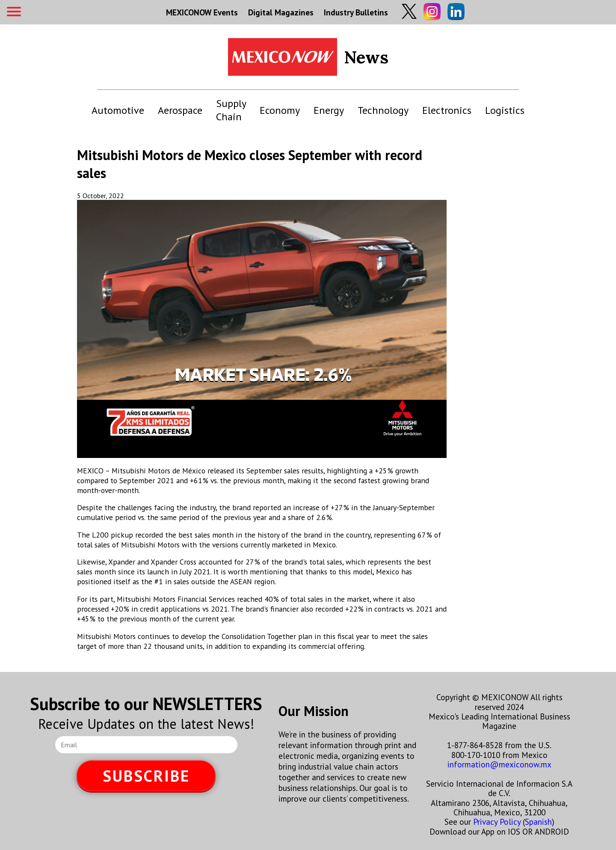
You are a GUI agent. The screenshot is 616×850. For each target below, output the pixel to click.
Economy (280, 110)
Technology (383, 110)
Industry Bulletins (356, 12)
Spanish (538, 822)
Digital (281, 12)
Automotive (118, 110)
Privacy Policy (497, 822)
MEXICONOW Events (202, 12)
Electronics (447, 110)
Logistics (505, 110)
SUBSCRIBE (146, 776)
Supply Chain (231, 110)
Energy (329, 110)
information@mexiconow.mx (499, 764)
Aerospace (180, 110)
